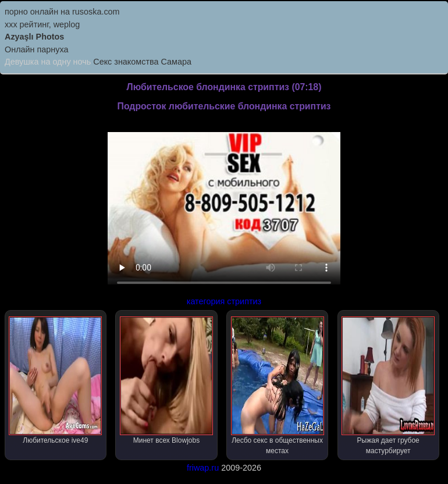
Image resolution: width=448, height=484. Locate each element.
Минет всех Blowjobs (166, 380)
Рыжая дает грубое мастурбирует (388, 386)
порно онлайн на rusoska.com (62, 12)
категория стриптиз (224, 301)
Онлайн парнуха (37, 49)
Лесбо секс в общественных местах (278, 386)
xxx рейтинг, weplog (42, 24)
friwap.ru (203, 468)
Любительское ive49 (55, 380)
